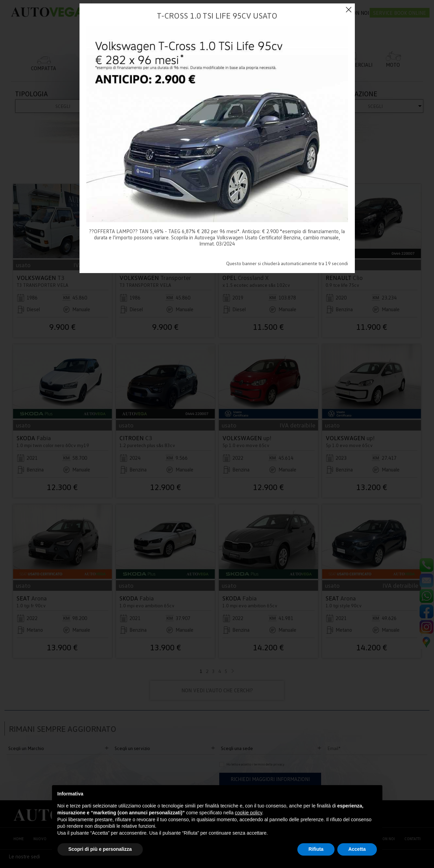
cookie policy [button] (248, 813)
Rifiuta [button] (316, 849)
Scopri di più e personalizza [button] (100, 849)
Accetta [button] (357, 849)
